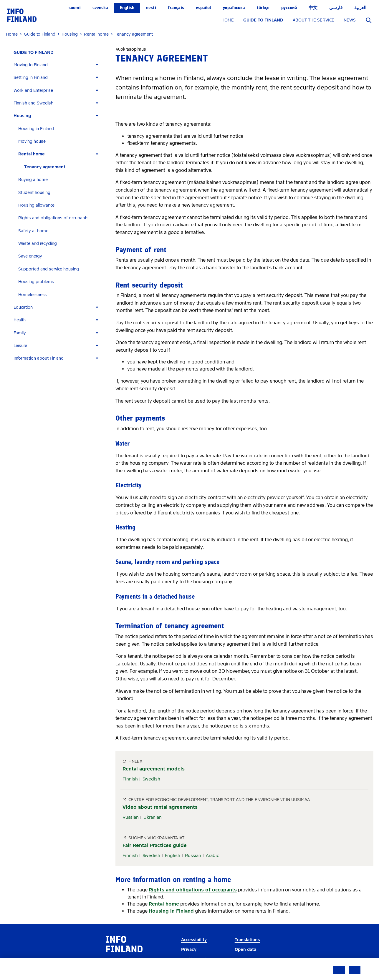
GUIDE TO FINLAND (263, 20)
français (176, 8)
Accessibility (194, 940)
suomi (75, 8)
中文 (313, 8)
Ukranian (153, 817)
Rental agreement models (154, 769)
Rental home (32, 154)
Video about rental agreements (160, 807)
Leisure (20, 346)
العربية (360, 8)
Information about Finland (39, 358)
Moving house (32, 141)
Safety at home (33, 231)
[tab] (58, 65)
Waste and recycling (38, 244)
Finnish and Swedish (33, 103)
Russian (131, 817)
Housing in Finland (36, 129)
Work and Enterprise (33, 90)
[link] (22, 15)
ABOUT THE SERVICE (313, 20)
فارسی (336, 8)
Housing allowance (36, 205)
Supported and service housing (49, 269)
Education (23, 307)
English (127, 8)
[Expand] (97, 65)
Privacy (189, 950)
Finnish (130, 779)
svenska (100, 8)
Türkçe (263, 8)
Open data (245, 950)
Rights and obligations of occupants (53, 218)
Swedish (151, 779)
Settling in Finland (31, 78)
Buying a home (33, 180)
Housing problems (36, 282)
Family (20, 333)
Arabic (212, 856)
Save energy (30, 256)
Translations (247, 940)
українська (234, 8)
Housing (22, 116)
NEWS (350, 20)
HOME (228, 20)
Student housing (34, 193)
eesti (151, 8)
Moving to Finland (31, 65)
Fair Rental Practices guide (155, 845)
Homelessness (33, 295)
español (203, 8)
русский (289, 8)
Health (20, 320)
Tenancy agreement (45, 167)
